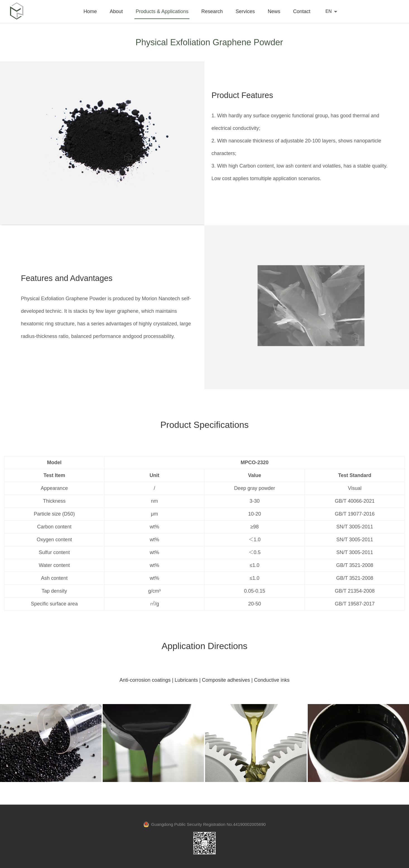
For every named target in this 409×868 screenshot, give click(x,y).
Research (212, 11)
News (274, 11)
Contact (302, 11)
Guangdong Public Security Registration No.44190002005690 (205, 824)
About (116, 11)
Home (90, 11)
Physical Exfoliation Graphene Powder (209, 42)
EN (329, 11)
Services (245, 11)
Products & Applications (162, 11)
